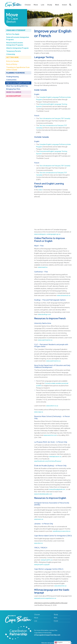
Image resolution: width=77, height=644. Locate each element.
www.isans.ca (39, 519)
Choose (28, 5)
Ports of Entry (12, 64)
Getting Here (12, 57)
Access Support (14, 96)
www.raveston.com (50, 435)
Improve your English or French (18, 83)
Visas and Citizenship (16, 30)
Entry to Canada (12, 61)
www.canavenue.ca (64, 295)
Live (43, 5)
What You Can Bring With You (17, 86)
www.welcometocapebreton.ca (45, 598)
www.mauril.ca (43, 267)
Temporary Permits (14, 51)
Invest (65, 5)
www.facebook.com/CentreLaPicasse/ (48, 461)
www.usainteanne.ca (45, 340)
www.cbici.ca (38, 543)
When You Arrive (14, 92)
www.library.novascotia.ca (62, 531)
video (40, 190)
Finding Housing (12, 77)
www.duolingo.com (44, 314)
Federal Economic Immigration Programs (18, 38)
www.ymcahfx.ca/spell (42, 565)
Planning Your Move (15, 73)
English (59, 642)
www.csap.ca (39, 412)
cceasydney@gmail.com (57, 489)
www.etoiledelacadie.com (43, 494)
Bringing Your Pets (13, 89)
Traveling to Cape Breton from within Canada (18, 69)
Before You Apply (13, 34)
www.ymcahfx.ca (47, 560)
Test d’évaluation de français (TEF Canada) (55, 118)
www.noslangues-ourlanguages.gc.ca (47, 234)
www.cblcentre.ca (60, 586)
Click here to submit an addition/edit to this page (51, 603)
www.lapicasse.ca (55, 456)
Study (50, 5)
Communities (11, 80)
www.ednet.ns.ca (52, 406)
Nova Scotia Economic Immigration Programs (15, 44)
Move (36, 5)
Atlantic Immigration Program (17, 48)
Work (57, 5)
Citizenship (11, 54)
